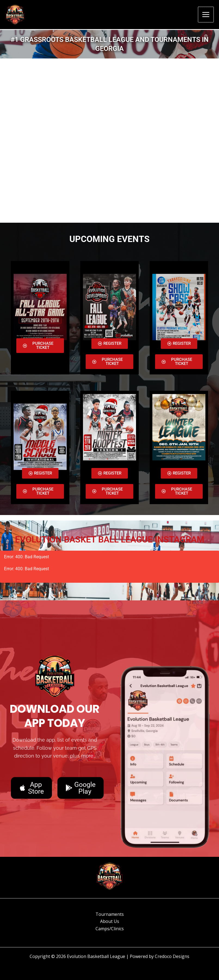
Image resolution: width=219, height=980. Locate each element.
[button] (179, 344)
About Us (110, 921)
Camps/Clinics (110, 929)
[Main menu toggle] (206, 15)
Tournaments (110, 914)
